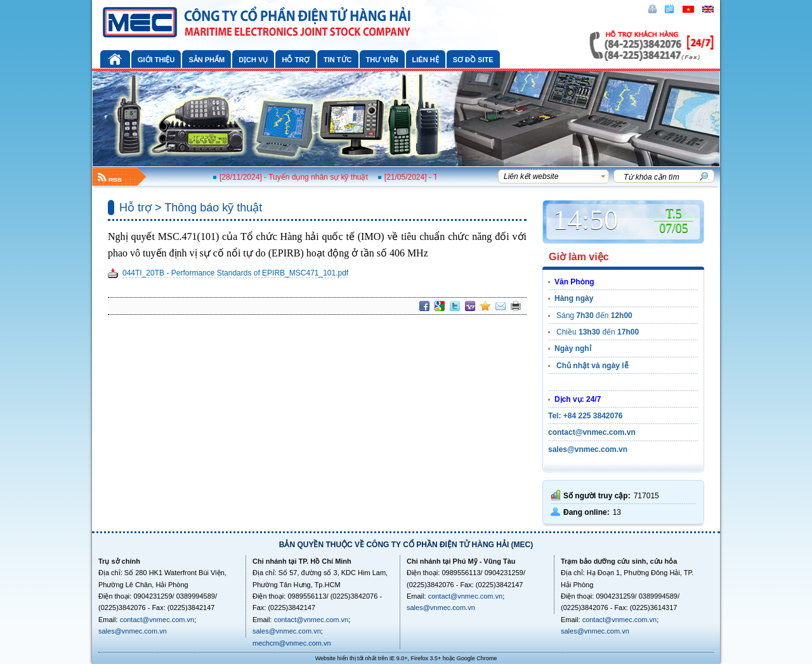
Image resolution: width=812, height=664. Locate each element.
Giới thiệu (156, 60)
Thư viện (382, 60)
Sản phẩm (206, 60)
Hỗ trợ (296, 60)
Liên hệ (426, 60)
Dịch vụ (253, 60)
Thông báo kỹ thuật (213, 208)
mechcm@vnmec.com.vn (292, 643)
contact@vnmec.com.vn (157, 620)
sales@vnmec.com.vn (133, 631)
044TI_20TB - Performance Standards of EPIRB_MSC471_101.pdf (235, 273)
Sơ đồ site (473, 60)
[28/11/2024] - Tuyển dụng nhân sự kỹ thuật (299, 177)
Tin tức (337, 60)
